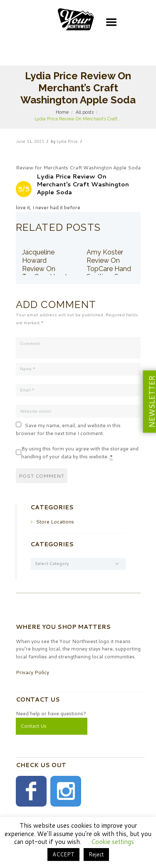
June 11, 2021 (30, 141)
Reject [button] (96, 854)
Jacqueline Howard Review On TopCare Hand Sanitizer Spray (45, 268)
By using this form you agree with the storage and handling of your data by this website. (80, 453)
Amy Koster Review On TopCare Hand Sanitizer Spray (109, 264)
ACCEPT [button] (63, 854)
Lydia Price (67, 141)
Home (62, 112)
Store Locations (55, 522)
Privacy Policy (32, 672)
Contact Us (33, 726)
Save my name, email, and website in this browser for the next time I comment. (68, 429)
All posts (85, 112)
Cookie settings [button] (113, 842)
